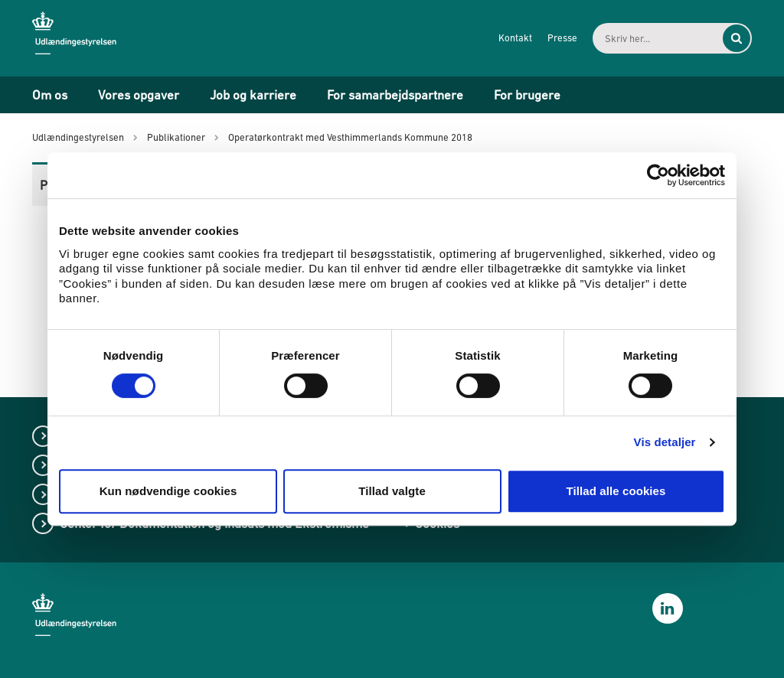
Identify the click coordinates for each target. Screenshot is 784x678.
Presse (562, 38)
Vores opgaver (139, 95)
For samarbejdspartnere (395, 95)
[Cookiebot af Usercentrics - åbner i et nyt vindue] (658, 175)
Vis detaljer (665, 442)
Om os (50, 95)
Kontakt (515, 38)
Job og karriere (253, 95)
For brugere (527, 95)
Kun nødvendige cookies (168, 491)
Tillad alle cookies (616, 491)
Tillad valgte (392, 491)
